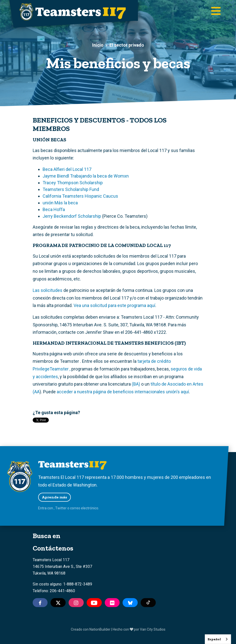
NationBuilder (100, 629)
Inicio (98, 45)
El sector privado (127, 45)
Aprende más (54, 497)
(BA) (136, 384)
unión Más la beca (60, 203)
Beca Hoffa (54, 209)
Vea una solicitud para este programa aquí (114, 305)
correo (75, 508)
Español (214, 639)
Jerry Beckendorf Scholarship (72, 216)
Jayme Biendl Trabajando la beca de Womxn (86, 176)
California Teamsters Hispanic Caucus (80, 196)
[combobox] (218, 639)
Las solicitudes (48, 290)
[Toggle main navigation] (216, 11)
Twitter (61, 508)
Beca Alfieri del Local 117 (67, 169)
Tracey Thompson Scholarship (73, 183)
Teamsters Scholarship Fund (71, 189)
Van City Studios (153, 629)
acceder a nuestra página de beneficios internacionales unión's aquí (123, 392)
